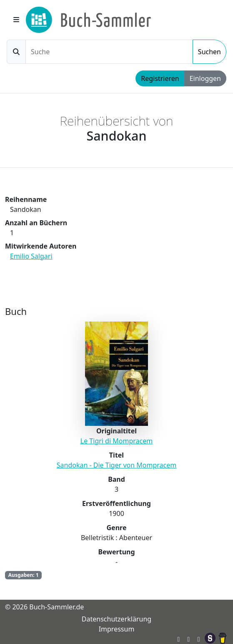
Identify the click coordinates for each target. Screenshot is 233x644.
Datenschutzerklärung (116, 619)
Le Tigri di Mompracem (116, 441)
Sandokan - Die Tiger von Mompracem (116, 465)
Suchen (209, 52)
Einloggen (205, 78)
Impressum (117, 629)
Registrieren (160, 78)
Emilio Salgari (31, 256)
